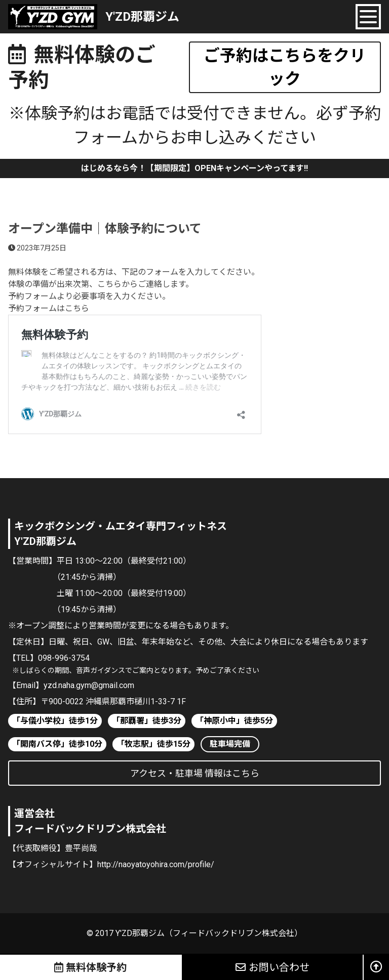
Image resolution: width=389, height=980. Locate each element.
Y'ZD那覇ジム (142, 17)
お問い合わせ (273, 967)
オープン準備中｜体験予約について (105, 229)
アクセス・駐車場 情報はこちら (195, 773)
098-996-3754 (64, 658)
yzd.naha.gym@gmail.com (89, 685)
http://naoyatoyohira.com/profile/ (156, 864)
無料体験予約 (91, 967)
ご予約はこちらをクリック (285, 67)
